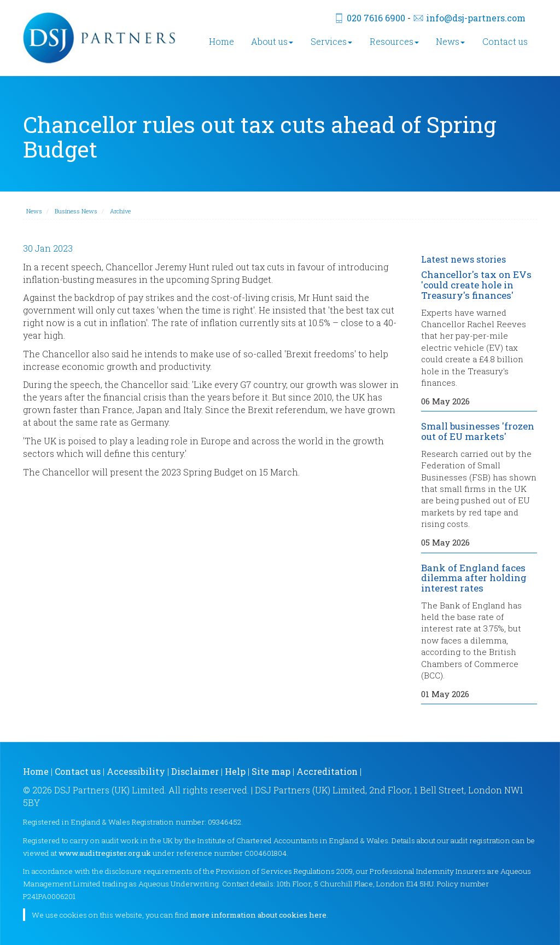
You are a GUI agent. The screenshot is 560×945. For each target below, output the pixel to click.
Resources (394, 41)
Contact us (505, 41)
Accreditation (327, 771)
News (450, 41)
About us (272, 41)
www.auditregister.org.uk (105, 853)
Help (235, 771)
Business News (76, 211)
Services (331, 41)
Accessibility (136, 771)
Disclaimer (195, 771)
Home (221, 41)
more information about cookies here (258, 915)
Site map (271, 771)
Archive (120, 211)
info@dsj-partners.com (476, 18)
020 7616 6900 (376, 18)
